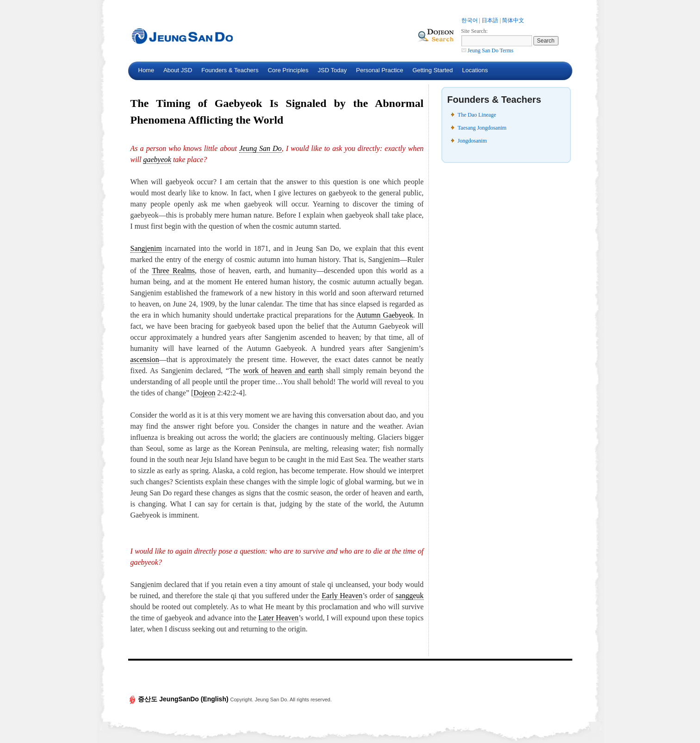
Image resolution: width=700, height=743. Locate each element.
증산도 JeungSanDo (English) (179, 699)
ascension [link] (145, 359)
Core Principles (288, 70)
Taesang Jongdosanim (482, 128)
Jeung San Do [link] (260, 148)
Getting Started (432, 70)
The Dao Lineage (477, 115)
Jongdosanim (472, 141)
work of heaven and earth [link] (283, 371)
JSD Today (332, 70)
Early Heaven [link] (342, 596)
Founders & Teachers (230, 70)
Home (146, 70)
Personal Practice (379, 70)
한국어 (470, 20)
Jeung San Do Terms (487, 50)
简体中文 (513, 20)
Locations (475, 70)
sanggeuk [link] (409, 596)
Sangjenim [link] (146, 248)
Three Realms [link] (173, 271)
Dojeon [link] (204, 393)
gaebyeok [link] (157, 159)
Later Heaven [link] (278, 618)
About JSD (178, 70)
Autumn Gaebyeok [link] (385, 315)
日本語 (490, 20)
